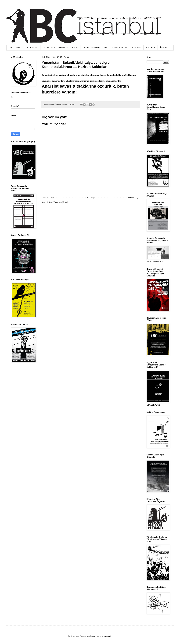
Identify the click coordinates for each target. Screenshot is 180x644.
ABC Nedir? (14, 48)
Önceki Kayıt (134, 198)
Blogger (83, 636)
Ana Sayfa (91, 198)
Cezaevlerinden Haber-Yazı (95, 48)
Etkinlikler (137, 48)
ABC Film (151, 48)
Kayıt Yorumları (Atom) (58, 202)
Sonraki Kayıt (48, 198)
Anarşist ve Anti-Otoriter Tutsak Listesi (61, 48)
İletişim (164, 48)
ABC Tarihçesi (31, 48)
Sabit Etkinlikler (119, 48)
